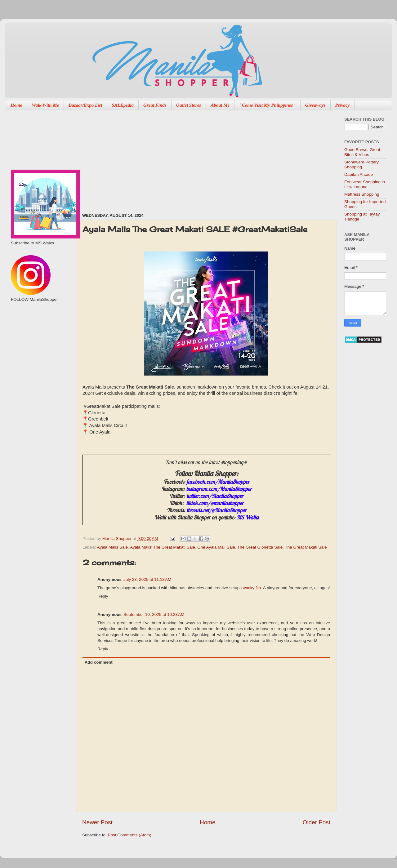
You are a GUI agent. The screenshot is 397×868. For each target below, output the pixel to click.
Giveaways (315, 105)
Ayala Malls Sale (113, 547)
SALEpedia (123, 105)
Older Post (317, 822)
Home (16, 105)
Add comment (99, 662)
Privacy (343, 105)
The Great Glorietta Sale (260, 547)
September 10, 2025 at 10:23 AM (154, 614)
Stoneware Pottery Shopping (361, 165)
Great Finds (155, 105)
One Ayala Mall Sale (216, 547)
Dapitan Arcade (359, 174)
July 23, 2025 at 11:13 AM (147, 579)
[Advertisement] (161, 158)
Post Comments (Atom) (130, 835)
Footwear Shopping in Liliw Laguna (365, 184)
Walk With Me (45, 105)
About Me (220, 105)
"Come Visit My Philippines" (267, 105)
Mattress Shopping (362, 194)
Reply (103, 596)
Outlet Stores (189, 105)
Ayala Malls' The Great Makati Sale (163, 547)
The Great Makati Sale (306, 547)
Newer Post (97, 822)
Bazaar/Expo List (85, 105)
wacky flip (252, 588)
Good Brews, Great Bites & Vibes (362, 152)
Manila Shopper (118, 539)
